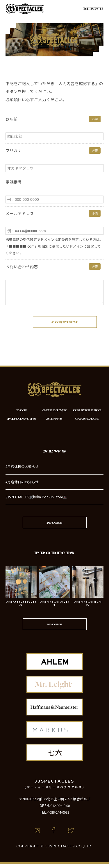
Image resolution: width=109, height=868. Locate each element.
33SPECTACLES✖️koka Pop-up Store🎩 (36, 501)
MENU (93, 9)
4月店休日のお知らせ (22, 486)
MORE (54, 527)
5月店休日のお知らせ (22, 471)
